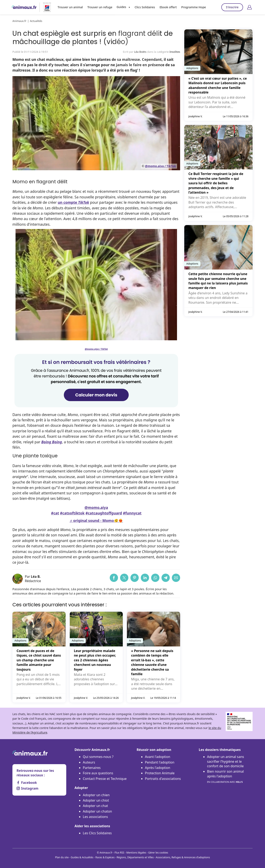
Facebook (27, 783)
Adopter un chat (95, 806)
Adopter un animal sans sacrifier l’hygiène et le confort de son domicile (226, 761)
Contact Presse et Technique (105, 779)
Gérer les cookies (158, 853)
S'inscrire (232, 7)
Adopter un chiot (96, 800)
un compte (68, 202)
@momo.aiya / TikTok (160, 166)
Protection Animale (160, 773)
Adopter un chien (96, 795)
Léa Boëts (140, 52)
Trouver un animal (70, 7)
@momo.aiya (96, 507)
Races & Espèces (105, 857)
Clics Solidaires (143, 7)
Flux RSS (119, 853)
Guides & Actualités (82, 857)
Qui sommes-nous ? (98, 757)
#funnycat (132, 513)
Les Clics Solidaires (97, 833)
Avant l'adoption (158, 757)
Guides (120, 7)
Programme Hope (191, 7)
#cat (55, 513)
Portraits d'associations (163, 779)
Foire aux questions (98, 773)
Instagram (27, 788)
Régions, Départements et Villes (135, 857)
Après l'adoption (158, 768)
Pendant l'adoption (160, 762)
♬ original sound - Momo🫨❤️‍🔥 (96, 520)
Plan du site (62, 857)
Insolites (175, 52)
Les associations (95, 817)
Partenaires (92, 768)
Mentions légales (136, 853)
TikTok (84, 202)
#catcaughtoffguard (104, 513)
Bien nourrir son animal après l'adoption (225, 777)
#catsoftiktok (72, 513)
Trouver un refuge (99, 7)
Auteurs (89, 762)
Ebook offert (166, 7)
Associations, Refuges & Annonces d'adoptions (183, 857)
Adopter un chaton (97, 811)
